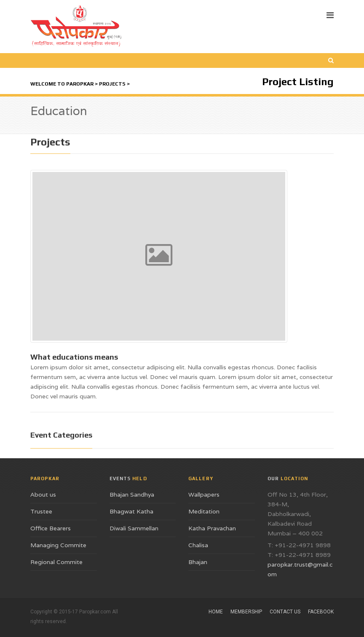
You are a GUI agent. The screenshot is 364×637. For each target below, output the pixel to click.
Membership (246, 612)
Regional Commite (56, 562)
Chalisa (198, 545)
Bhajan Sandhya (132, 495)
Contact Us (285, 612)
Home (216, 612)
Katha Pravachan (212, 528)
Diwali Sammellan (134, 528)
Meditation (204, 511)
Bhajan (198, 562)
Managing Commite (58, 545)
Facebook (321, 612)
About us (43, 495)
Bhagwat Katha (131, 511)
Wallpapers (204, 495)
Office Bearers (51, 528)
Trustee (41, 511)
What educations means (74, 357)
